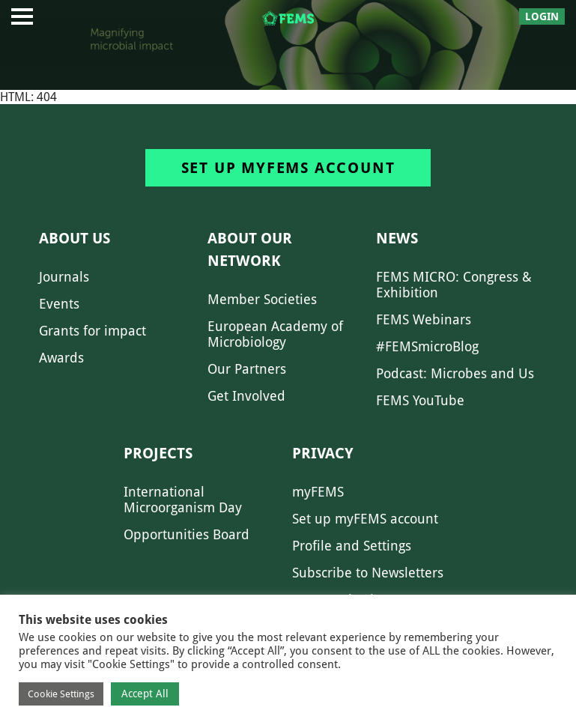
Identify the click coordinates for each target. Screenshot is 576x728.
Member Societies (262, 299)
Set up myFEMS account (288, 168)
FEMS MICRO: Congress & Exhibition (454, 285)
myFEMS (318, 492)
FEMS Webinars (424, 319)
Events (59, 304)
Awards (61, 358)
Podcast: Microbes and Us (455, 373)
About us (75, 238)
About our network (250, 249)
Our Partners (247, 369)
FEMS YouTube (420, 400)
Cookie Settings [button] (61, 694)
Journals (64, 277)
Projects (158, 453)
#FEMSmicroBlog (427, 346)
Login (542, 16)
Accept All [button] (145, 694)
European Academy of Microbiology (275, 334)
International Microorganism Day (183, 500)
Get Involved (246, 396)
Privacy (323, 453)
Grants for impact (93, 331)
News (397, 238)
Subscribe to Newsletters (368, 573)
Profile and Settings (352, 546)
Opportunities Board (187, 534)
